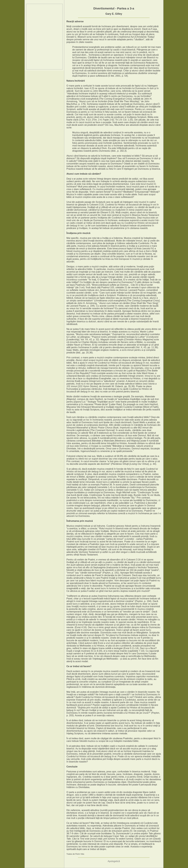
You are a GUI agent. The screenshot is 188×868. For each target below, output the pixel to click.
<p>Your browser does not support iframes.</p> (44, 37)
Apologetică (114, 861)
